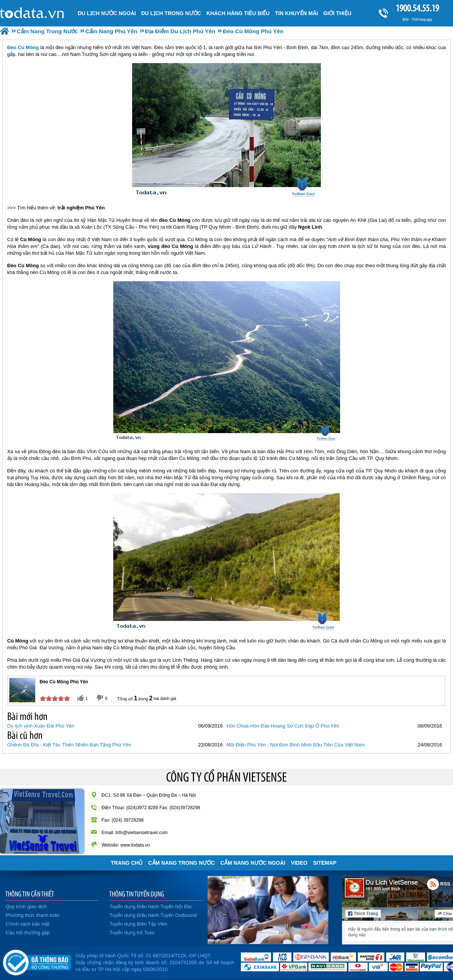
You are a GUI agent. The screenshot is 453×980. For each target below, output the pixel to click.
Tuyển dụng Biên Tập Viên (138, 924)
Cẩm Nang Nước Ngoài (253, 863)
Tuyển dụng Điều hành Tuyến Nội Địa (150, 906)
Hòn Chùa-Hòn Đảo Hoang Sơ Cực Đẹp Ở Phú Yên (283, 726)
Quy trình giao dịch (26, 906)
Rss (433, 884)
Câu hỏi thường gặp (28, 933)
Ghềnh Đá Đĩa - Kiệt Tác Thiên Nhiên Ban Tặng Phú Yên (69, 745)
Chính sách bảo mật (28, 924)
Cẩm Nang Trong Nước (181, 863)
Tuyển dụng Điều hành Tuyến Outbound (153, 915)
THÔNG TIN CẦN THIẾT (30, 894)
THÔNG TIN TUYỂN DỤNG (137, 894)
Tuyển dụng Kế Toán (132, 933)
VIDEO (299, 863)
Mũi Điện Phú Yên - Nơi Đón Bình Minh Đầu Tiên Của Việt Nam (296, 745)
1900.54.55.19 (417, 8)
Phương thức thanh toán (32, 915)
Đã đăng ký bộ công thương (37, 961)
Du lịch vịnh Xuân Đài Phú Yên (41, 726)
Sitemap (325, 863)
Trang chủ (127, 863)
